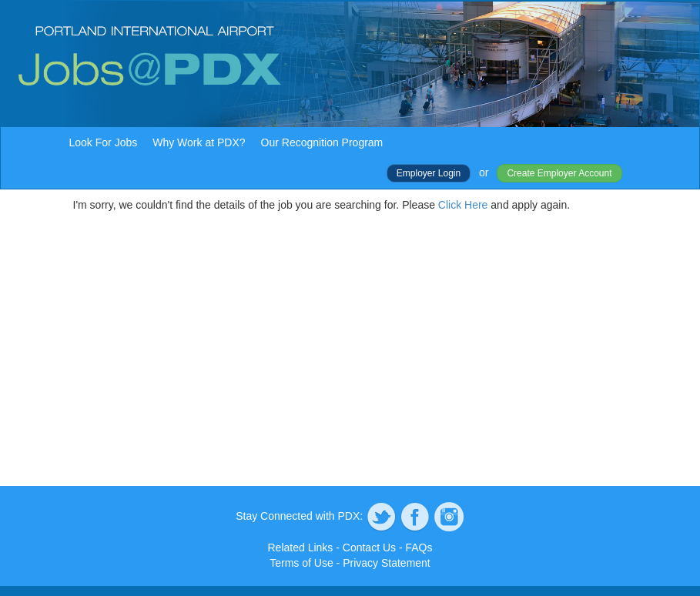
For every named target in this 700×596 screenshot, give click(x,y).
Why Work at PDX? (199, 142)
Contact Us (369, 547)
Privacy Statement (387, 563)
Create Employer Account (559, 173)
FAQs (419, 547)
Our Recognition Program (322, 142)
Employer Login (429, 173)
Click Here (463, 205)
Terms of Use (301, 563)
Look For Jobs (104, 142)
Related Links (301, 547)
